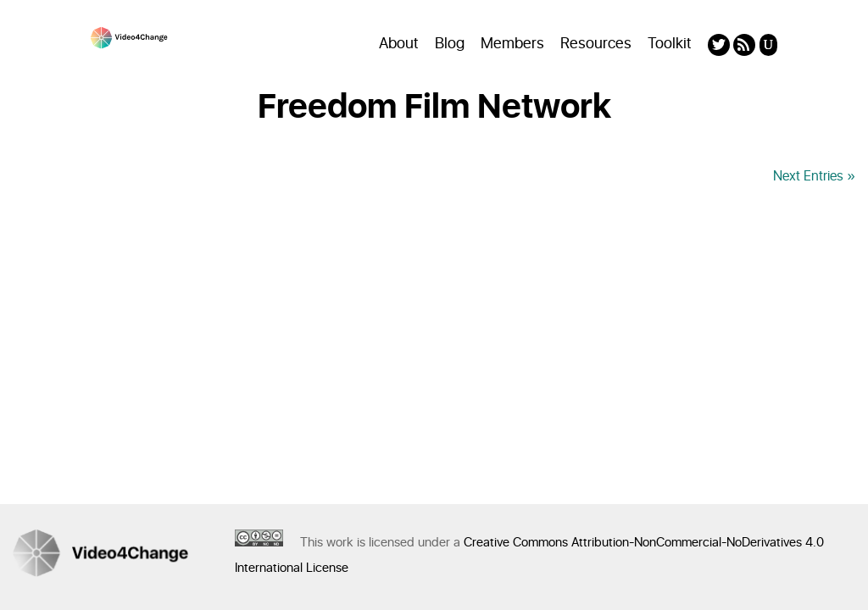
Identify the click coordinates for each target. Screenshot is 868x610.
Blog (450, 44)
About (399, 44)
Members (512, 44)
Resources (596, 44)
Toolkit (670, 44)
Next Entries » (814, 176)
